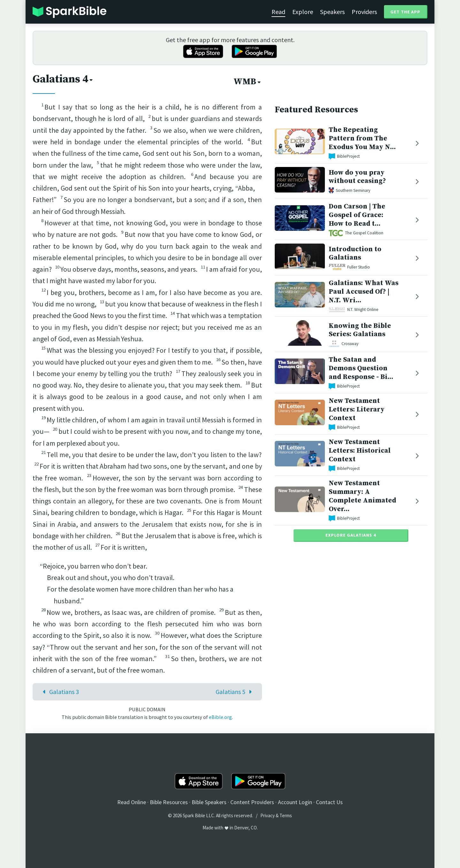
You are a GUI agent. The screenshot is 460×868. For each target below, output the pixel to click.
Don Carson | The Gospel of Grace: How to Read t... (357, 215)
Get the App (405, 12)
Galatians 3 (59, 692)
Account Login (295, 802)
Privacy (268, 815)
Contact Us (329, 802)
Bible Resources (169, 802)
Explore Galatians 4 (351, 535)
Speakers (332, 12)
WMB (248, 82)
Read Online (132, 802)
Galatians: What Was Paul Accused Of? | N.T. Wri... (364, 292)
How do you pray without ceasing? (357, 177)
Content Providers (252, 802)
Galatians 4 (63, 79)
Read (278, 12)
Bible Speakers (209, 802)
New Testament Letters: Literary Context (357, 409)
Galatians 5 (235, 692)
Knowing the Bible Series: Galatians (360, 330)
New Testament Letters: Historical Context (360, 451)
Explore (303, 12)
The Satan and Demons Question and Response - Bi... (361, 368)
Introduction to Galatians (355, 253)
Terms (286, 815)
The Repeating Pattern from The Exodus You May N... (362, 138)
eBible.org (220, 717)
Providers (364, 12)
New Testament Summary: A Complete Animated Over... (362, 496)
